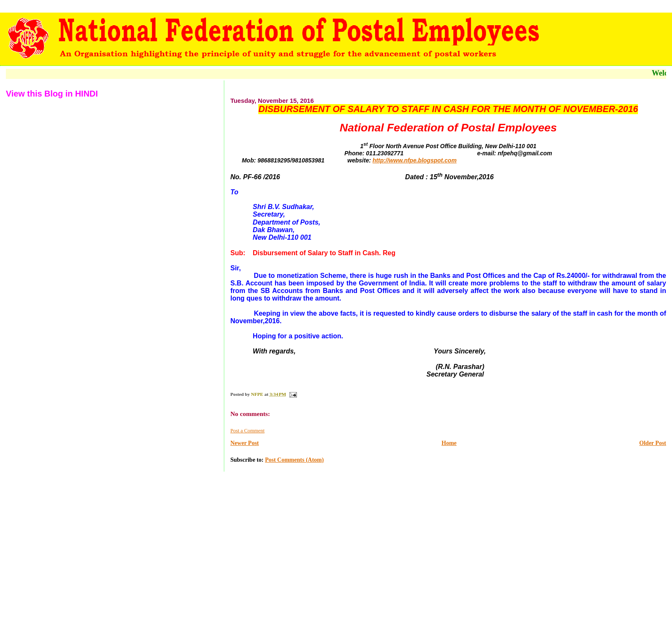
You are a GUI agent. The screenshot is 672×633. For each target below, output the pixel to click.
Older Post (653, 443)
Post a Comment (247, 431)
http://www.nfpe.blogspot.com (415, 160)
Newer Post (244, 443)
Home (449, 443)
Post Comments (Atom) (294, 460)
